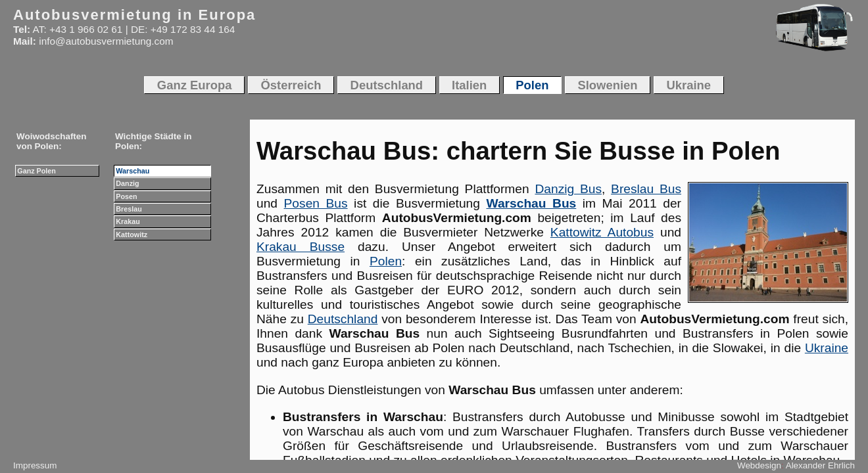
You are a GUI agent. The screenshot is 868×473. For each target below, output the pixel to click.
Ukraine (827, 348)
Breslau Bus (646, 189)
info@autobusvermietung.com (106, 41)
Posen (126, 196)
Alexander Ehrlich (820, 465)
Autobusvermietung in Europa (134, 15)
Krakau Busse (301, 247)
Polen (386, 261)
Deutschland (343, 319)
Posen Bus (316, 203)
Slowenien (607, 85)
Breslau (129, 209)
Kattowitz (132, 235)
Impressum (35, 465)
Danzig (127, 183)
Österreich (291, 85)
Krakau (128, 221)
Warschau (133, 171)
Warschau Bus (532, 203)
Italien (469, 85)
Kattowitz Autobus (602, 232)
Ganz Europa (195, 85)
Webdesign (759, 465)
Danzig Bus (568, 189)
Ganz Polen (36, 171)
